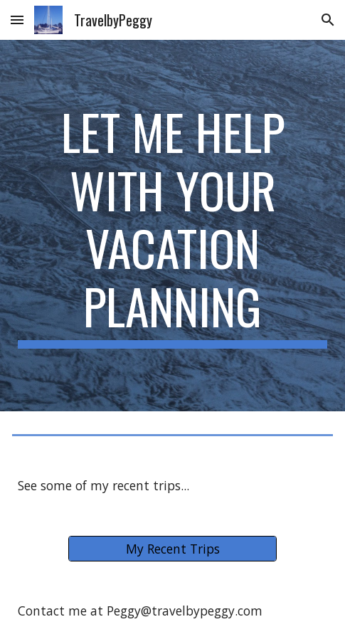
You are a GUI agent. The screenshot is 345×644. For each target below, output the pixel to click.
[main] (172, 226)
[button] (17, 20)
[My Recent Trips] (172, 549)
